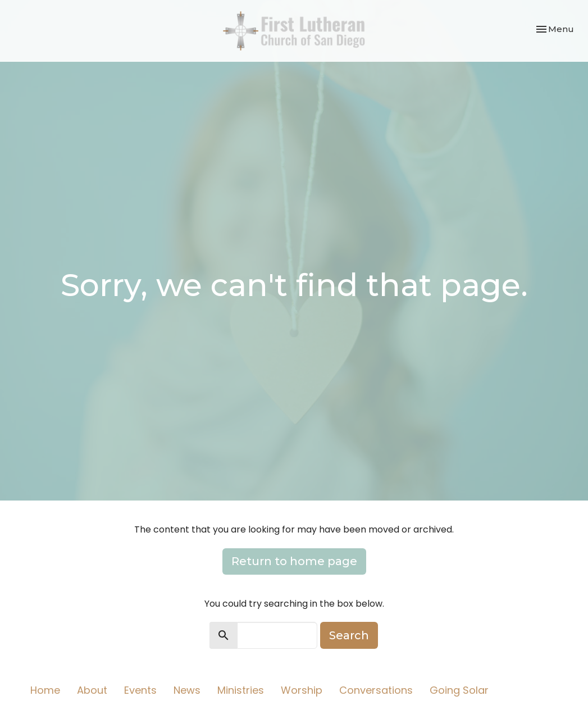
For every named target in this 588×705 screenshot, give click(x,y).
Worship (302, 690)
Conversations (376, 690)
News (187, 690)
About (92, 690)
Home (45, 690)
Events (140, 690)
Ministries (241, 690)
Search (349, 635)
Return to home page (294, 561)
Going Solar (459, 690)
